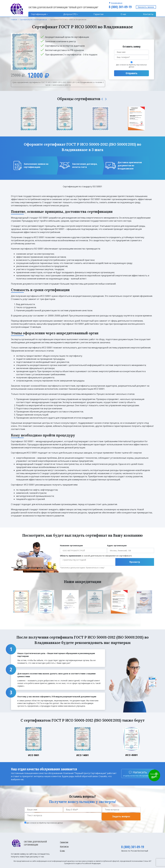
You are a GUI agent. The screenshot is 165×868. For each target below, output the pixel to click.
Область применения (96, 556)
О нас (123, 14)
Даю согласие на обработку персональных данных (131, 66)
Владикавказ (117, 3)
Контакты (148, 14)
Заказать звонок (146, 7)
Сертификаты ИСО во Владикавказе (33, 20)
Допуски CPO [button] (70, 14)
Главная (14, 20)
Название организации (71, 545)
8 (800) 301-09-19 (120, 7)
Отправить (131, 73)
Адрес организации (117, 545)
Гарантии (98, 14)
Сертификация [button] (39, 14)
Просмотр (135, 562)
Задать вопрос (121, 816)
